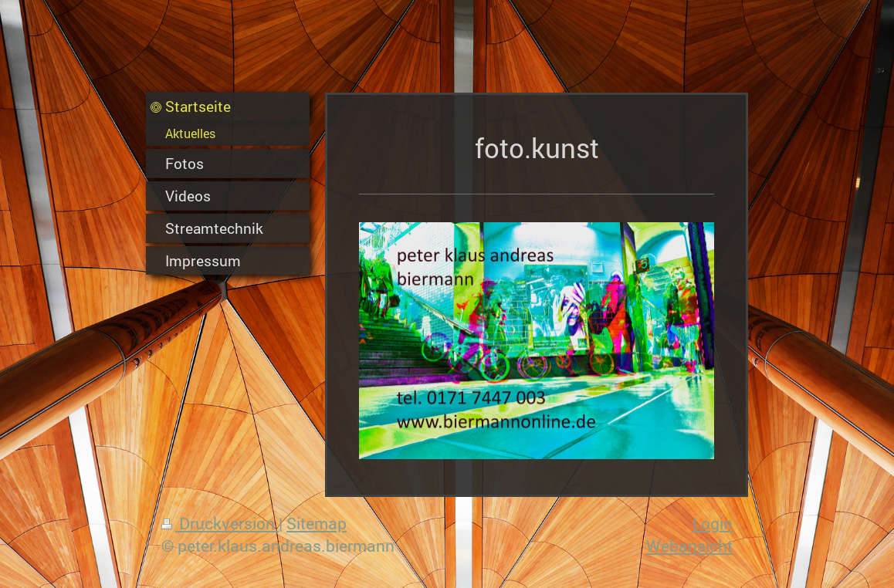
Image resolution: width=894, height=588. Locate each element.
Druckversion (220, 523)
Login (713, 523)
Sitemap (317, 523)
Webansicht (689, 546)
